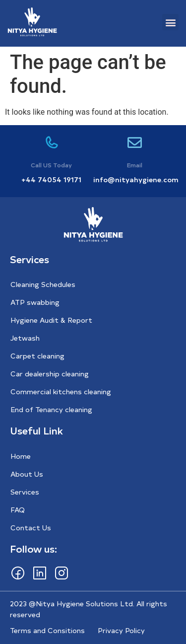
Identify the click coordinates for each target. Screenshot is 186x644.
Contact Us (31, 528)
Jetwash (25, 338)
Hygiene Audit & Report (51, 320)
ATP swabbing (35, 302)
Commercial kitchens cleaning (61, 392)
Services (25, 492)
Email (135, 165)
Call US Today (51, 165)
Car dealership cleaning (50, 374)
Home (21, 456)
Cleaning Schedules (43, 284)
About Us (27, 474)
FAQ (18, 510)
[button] (170, 22)
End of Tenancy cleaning (51, 409)
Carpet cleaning (37, 356)
